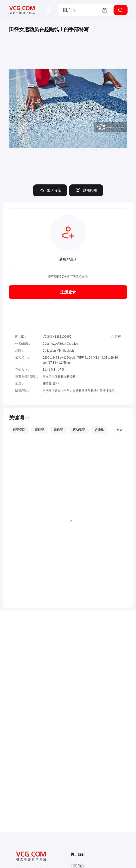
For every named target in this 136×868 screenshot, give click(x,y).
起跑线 (99, 430)
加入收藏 (50, 190)
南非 (56, 384)
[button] (70, 10)
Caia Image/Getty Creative (60, 344)
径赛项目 (19, 430)
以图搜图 (86, 190)
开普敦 (47, 384)
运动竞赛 (79, 430)
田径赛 (39, 430)
